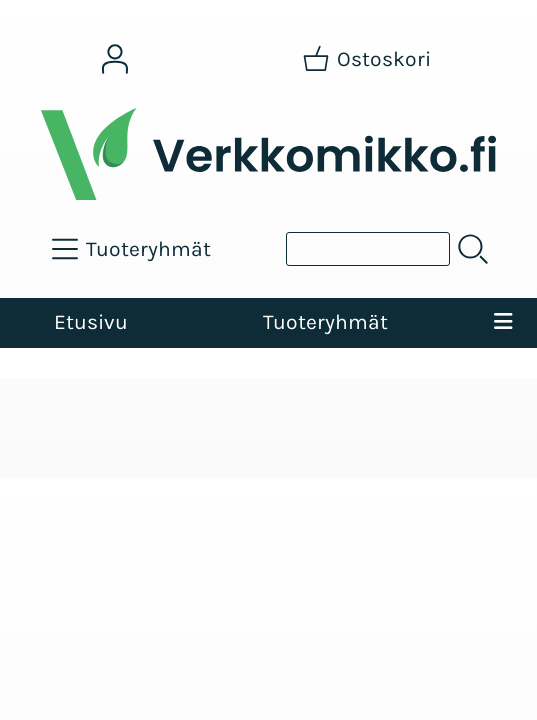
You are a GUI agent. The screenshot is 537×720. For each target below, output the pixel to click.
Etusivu (91, 322)
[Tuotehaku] (368, 249)
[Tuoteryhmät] (133, 249)
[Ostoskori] (369, 59)
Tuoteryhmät (325, 322)
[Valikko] (502, 323)
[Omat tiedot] (115, 59)
